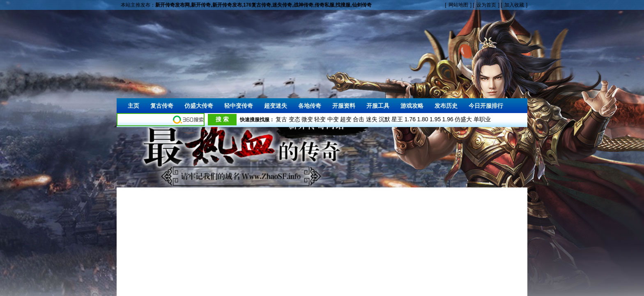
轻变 (320, 119)
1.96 (448, 119)
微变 (307, 119)
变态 (294, 119)
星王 (397, 119)
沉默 (384, 119)
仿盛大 (463, 119)
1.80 (422, 119)
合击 (359, 119)
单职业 (482, 119)
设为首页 (486, 5)
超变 (346, 119)
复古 (281, 119)
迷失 (372, 119)
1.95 (435, 119)
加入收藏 (514, 5)
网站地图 (458, 5)
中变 (333, 119)
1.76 (410, 119)
